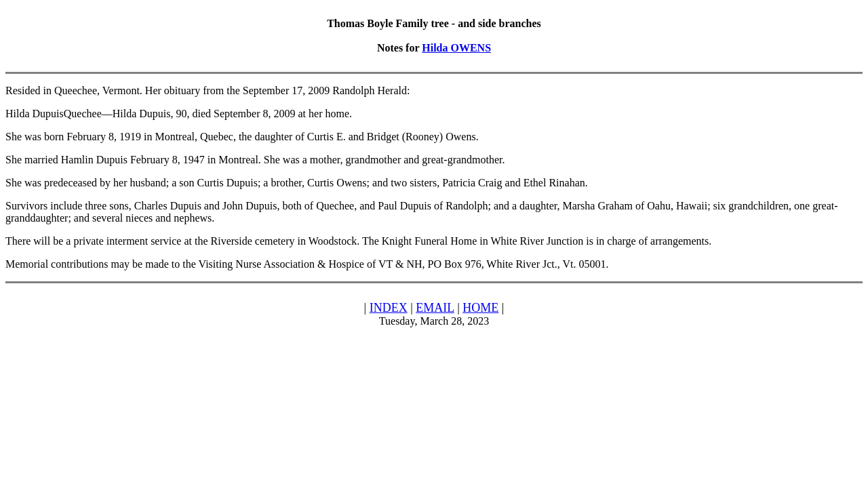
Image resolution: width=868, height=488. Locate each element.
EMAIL (435, 308)
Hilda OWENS (456, 48)
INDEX (389, 308)
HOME (480, 308)
